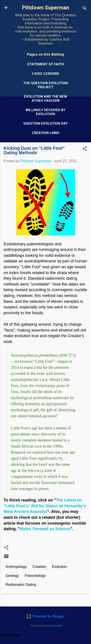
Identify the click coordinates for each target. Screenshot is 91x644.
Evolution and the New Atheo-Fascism (45, 99)
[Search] (85, 9)
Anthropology (16, 567)
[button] (85, 149)
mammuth (56, 626)
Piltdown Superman (45, 8)
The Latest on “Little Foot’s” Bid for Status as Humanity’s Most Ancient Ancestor (45, 506)
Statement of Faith (45, 64)
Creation (39, 567)
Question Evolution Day (45, 123)
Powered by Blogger (45, 616)
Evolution (59, 567)
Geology (12, 576)
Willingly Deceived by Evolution (45, 112)
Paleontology (35, 576)
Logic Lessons (46, 74)
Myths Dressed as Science (45, 529)
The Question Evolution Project (45, 85)
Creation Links (45, 133)
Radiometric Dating (21, 585)
